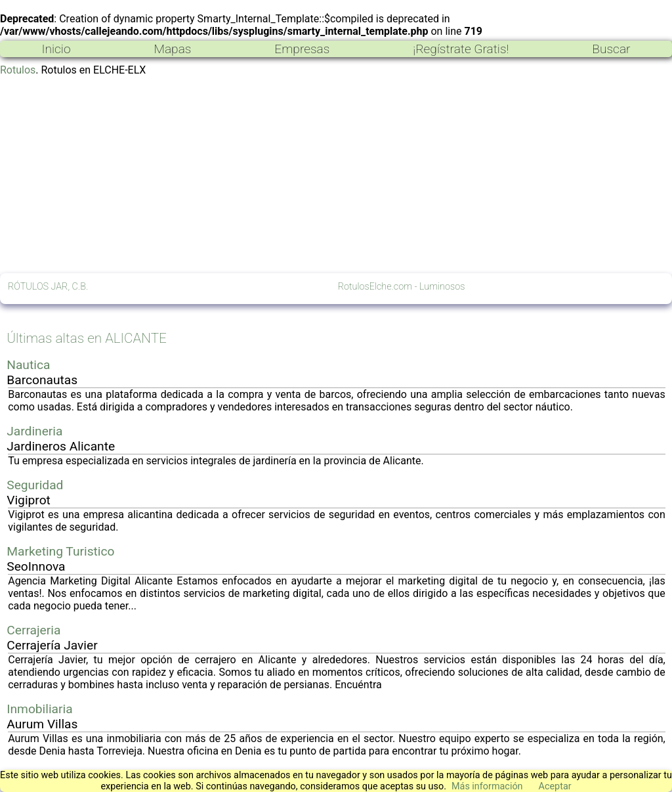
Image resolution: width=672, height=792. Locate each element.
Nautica (28, 365)
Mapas (172, 49)
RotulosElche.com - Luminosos (402, 287)
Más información (487, 786)
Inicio (56, 49)
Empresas (302, 49)
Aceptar (555, 786)
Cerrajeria (33, 630)
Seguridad (35, 485)
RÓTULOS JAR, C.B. (48, 287)
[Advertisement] (336, 175)
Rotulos (18, 70)
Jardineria (34, 431)
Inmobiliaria (39, 709)
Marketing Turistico (60, 551)
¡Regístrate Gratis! (461, 49)
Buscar (611, 49)
